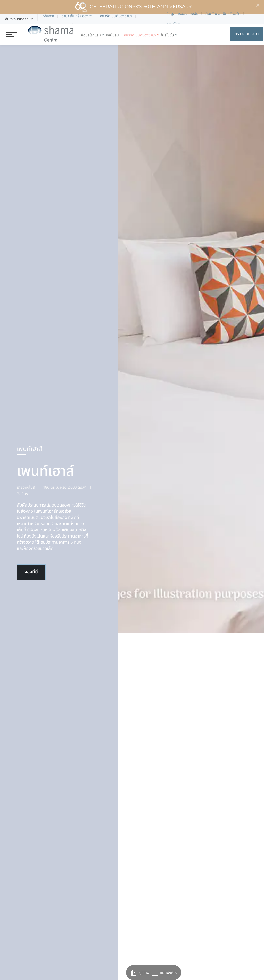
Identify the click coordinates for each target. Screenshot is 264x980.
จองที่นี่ (31, 572)
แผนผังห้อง (165, 973)
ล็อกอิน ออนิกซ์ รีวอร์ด (223, 14)
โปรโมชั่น (168, 35)
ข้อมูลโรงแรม (91, 35)
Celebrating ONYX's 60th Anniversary (133, 7)
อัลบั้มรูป (112, 35)
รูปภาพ (140, 973)
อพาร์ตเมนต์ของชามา (140, 35)
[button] (17, 19)
